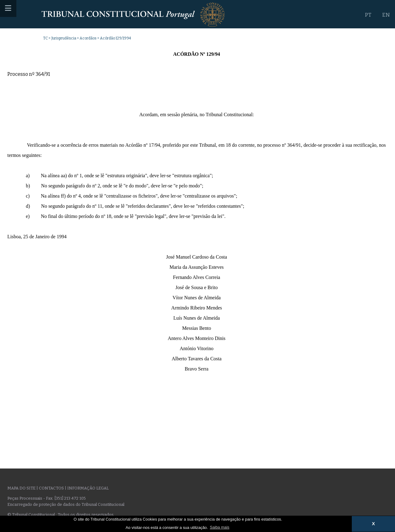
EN (386, 15)
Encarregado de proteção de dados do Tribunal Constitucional (66, 504)
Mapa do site (21, 488)
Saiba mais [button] (220, 527)
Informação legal (88, 488)
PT (368, 15)
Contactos (51, 488)
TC (46, 38)
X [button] (373, 524)
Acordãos (88, 38)
